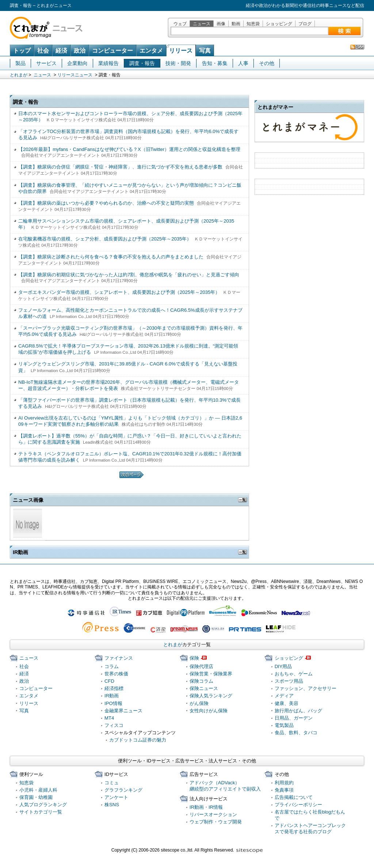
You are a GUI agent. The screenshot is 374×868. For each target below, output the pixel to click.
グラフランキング (123, 790)
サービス (46, 63)
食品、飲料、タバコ (296, 733)
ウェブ (180, 24)
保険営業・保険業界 (211, 674)
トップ (22, 51)
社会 (43, 51)
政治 (80, 51)
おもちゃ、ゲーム (294, 674)
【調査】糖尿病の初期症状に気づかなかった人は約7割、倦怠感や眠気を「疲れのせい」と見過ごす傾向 (129, 275)
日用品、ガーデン (294, 718)
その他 (267, 63)
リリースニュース (75, 75)
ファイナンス (119, 658)
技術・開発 (178, 63)
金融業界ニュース (123, 711)
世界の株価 (116, 674)
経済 (61, 51)
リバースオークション (213, 814)
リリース (181, 51)
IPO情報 (113, 703)
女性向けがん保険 (209, 711)
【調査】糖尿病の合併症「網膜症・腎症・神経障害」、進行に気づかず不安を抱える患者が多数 (120, 167)
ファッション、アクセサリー (306, 688)
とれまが (19, 75)
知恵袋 (253, 24)
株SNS (112, 805)
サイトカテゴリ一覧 (41, 812)
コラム (112, 666)
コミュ (112, 783)
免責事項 (284, 790)
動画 (236, 24)
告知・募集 (215, 63)
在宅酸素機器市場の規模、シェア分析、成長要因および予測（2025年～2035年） (105, 239)
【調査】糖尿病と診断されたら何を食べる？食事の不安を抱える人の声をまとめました (111, 257)
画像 (221, 24)
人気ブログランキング (43, 805)
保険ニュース (204, 688)
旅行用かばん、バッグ (298, 711)
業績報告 (108, 63)
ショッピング (279, 24)
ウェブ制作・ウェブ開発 (216, 822)
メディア (284, 696)
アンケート (116, 797)
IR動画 (112, 696)
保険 (194, 658)
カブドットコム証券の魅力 (138, 740)
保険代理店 (201, 666)
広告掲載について (294, 797)
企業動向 (77, 63)
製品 (20, 63)
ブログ (305, 24)
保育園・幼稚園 (36, 797)
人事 (243, 63)
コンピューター (112, 51)
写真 (205, 51)
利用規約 (284, 783)
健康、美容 (287, 703)
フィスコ (114, 725)
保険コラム (201, 681)
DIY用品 (283, 666)
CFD (109, 681)
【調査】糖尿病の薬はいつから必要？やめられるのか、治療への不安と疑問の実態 (106, 203)
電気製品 (284, 725)
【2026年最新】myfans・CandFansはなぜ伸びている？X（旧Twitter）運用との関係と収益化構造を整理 (129, 149)
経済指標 (114, 688)
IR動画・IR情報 (206, 807)
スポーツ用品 (289, 681)
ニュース (202, 24)
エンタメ (151, 51)
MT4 (109, 718)
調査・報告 (142, 63)
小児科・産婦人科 (38, 790)
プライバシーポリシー (298, 805)
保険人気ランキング (211, 696)
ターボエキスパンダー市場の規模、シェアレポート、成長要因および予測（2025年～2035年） (119, 292)
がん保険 (199, 703)
